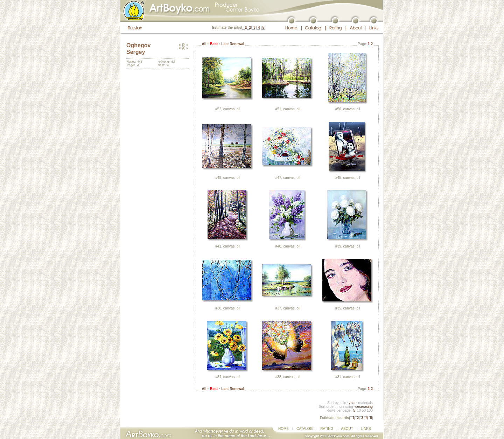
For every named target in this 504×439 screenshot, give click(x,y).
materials (365, 403)
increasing (345, 407)
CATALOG (304, 429)
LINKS (366, 429)
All (204, 44)
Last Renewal (233, 44)
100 (370, 410)
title (343, 403)
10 (359, 410)
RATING (327, 429)
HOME (283, 429)
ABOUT (347, 429)
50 (364, 410)
